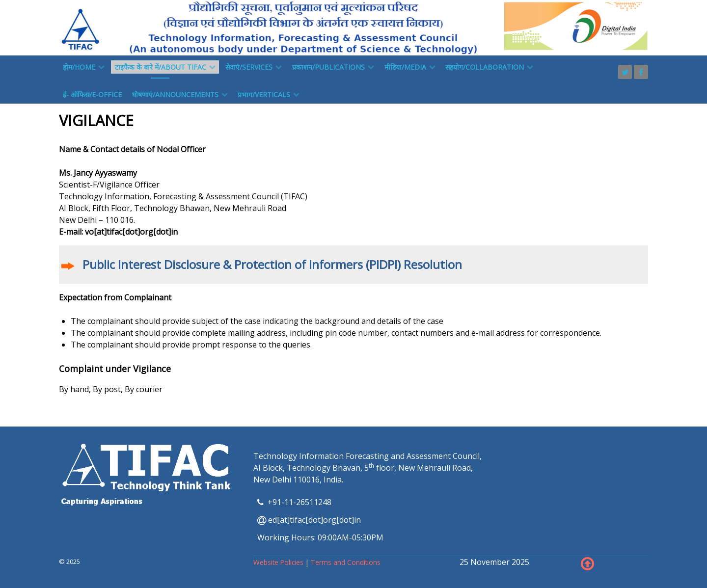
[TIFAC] (353, 27)
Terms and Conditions (346, 562)
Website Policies (279, 562)
